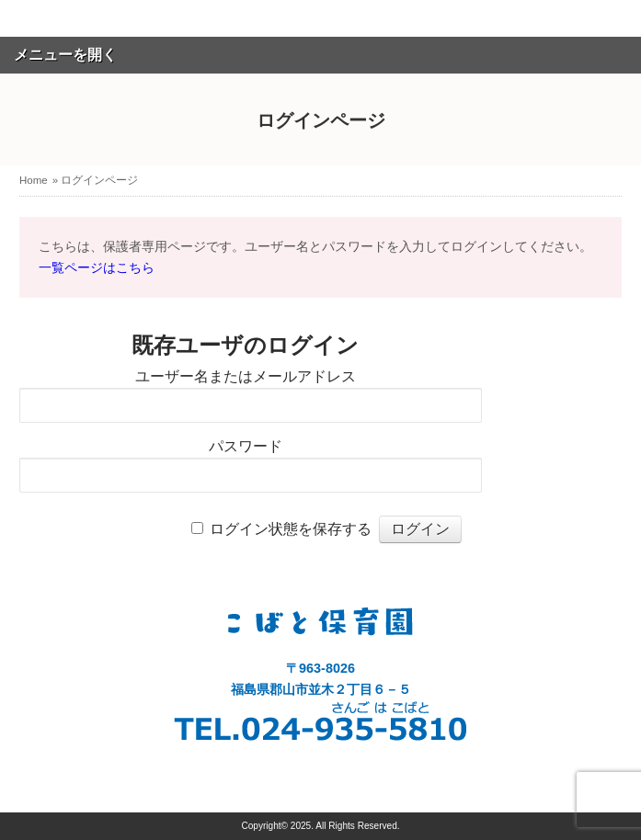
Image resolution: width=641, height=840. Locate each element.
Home (34, 180)
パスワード (246, 446)
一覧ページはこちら (97, 267)
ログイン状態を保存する (291, 529)
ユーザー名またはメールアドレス (246, 376)
